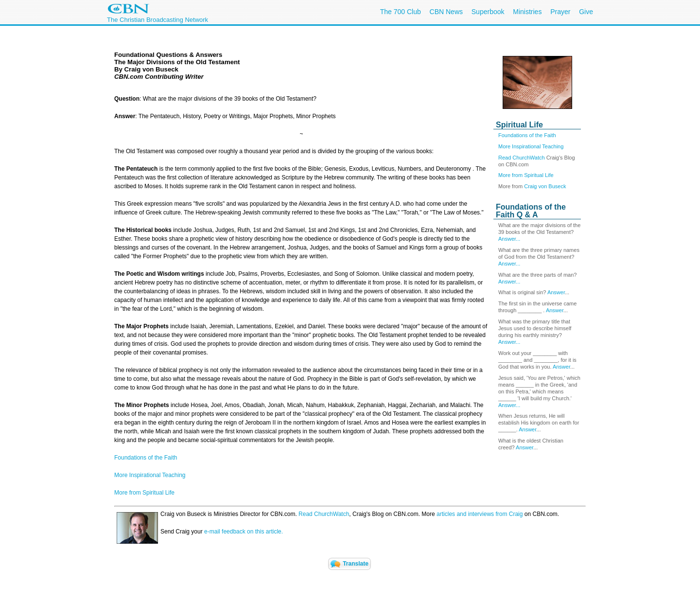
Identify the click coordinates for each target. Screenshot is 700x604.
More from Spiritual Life (526, 175)
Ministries (527, 12)
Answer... (509, 239)
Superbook (488, 12)
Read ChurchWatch (522, 158)
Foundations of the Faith (527, 135)
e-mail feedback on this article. (243, 532)
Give (586, 12)
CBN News (446, 12)
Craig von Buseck (545, 186)
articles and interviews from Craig (480, 514)
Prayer (560, 12)
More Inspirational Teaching (531, 146)
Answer (556, 292)
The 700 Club (401, 12)
